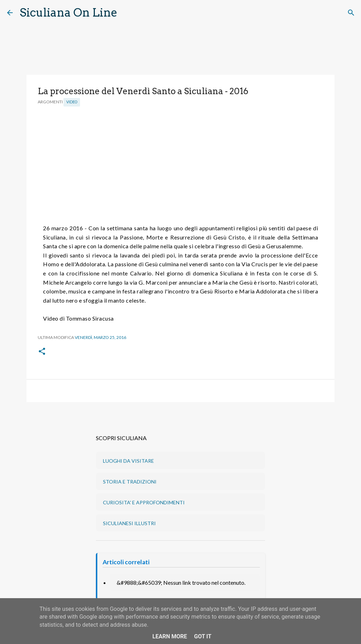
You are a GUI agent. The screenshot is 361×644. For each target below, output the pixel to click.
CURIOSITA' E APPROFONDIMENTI (144, 502)
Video (72, 102)
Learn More (170, 636)
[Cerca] (127, 13)
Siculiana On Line (69, 13)
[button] (42, 352)
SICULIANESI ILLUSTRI (129, 523)
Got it (203, 636)
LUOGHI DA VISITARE (129, 461)
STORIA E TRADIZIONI (130, 482)
